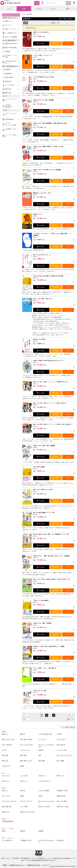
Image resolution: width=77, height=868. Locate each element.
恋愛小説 (41, 750)
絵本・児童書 (60, 761)
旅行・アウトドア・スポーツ (65, 755)
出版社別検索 (9, 77)
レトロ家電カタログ (11, 33)
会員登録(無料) (9, 119)
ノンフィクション (25, 750)
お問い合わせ (60, 840)
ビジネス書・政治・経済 (45, 734)
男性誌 (22, 796)
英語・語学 (5, 755)
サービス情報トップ (7, 840)
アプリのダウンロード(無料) (11, 124)
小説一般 (59, 734)
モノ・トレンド (6, 796)
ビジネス (38, 9)
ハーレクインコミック (45, 781)
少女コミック (6, 781)
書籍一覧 (23, 734)
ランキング (8, 25)
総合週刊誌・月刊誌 (62, 790)
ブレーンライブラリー (11, 100)
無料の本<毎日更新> (11, 48)
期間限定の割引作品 (11, 44)
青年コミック (60, 776)
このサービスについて (11, 114)
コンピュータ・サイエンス (9, 801)
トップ (9, 9)
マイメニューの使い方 (11, 136)
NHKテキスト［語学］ (45, 806)
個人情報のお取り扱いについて (17, 865)
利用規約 (5, 865)
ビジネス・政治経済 (44, 790)
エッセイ (4, 750)
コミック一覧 (24, 776)
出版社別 (23, 831)
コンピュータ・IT (62, 739)
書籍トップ (5, 734)
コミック (53, 9)
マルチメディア (6, 766)
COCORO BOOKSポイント (10, 62)
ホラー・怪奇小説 (7, 745)
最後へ (69, 719)
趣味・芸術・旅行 (7, 806)
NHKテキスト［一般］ (63, 806)
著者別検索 (8, 73)
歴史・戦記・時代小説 (26, 739)
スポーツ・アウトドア (26, 801)
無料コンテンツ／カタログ (27, 812)
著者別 (4, 831)
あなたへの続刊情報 (11, 37)
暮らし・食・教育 (62, 801)
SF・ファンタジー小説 (26, 745)
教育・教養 (23, 755)
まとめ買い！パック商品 (11, 56)
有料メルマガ (6, 812)
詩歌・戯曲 (42, 761)
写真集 (22, 766)
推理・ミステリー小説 (8, 739)
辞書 (40, 755)
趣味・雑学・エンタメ (26, 761)
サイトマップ (46, 865)
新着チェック (9, 21)
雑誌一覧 (23, 790)
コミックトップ (6, 776)
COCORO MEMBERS (8, 106)
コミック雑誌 (24, 806)
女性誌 (40, 796)
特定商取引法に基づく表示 (34, 865)
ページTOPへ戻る (67, 727)
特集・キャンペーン (11, 29)
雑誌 (68, 9)
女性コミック (24, 781)
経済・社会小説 (61, 745)
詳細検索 (8, 69)
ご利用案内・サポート (11, 130)
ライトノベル (42, 739)
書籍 (24, 9)
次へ (70, 715)
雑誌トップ (5, 790)
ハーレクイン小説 (62, 750)
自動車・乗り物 (61, 796)
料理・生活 (5, 761)
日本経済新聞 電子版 (8, 821)
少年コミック (42, 776)
